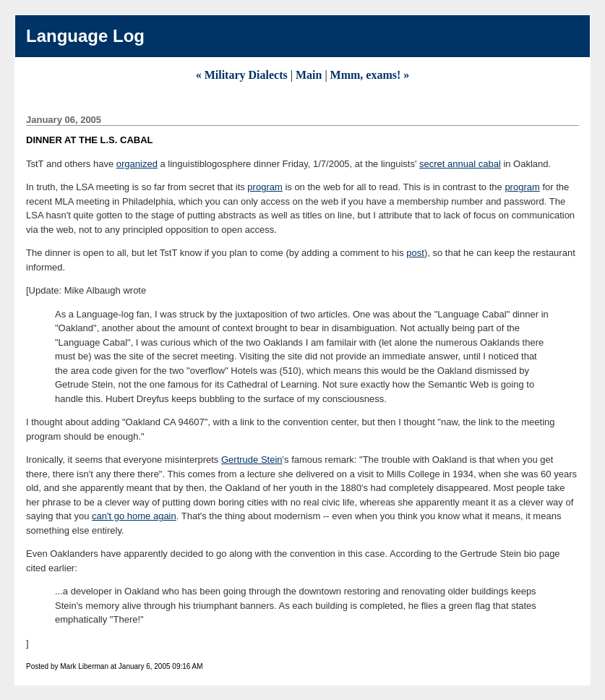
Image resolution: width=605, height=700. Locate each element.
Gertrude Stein (252, 460)
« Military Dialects (242, 75)
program (265, 187)
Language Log (85, 36)
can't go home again (134, 516)
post (415, 253)
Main (309, 75)
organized (137, 164)
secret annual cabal (460, 164)
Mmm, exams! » (370, 75)
